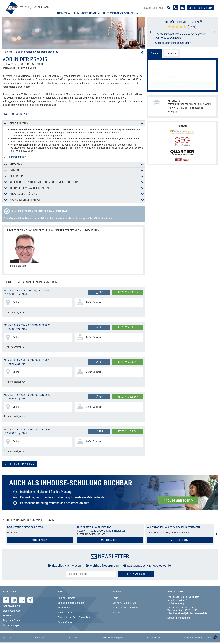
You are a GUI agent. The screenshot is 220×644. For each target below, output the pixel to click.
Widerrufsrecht (65, 613)
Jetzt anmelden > (128, 292)
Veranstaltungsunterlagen (71, 603)
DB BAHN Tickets (66, 598)
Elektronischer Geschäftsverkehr (74, 617)
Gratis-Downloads (12, 611)
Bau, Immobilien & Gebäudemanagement (37, 52)
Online (154, 53)
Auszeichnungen (11, 625)
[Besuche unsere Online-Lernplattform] (201, 8)
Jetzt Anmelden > (136, 574)
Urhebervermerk (154, 637)
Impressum (7, 637)
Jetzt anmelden (182, 84)
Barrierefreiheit (66, 622)
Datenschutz (40, 637)
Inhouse (171, 53)
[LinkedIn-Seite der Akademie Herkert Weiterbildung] (22, 600)
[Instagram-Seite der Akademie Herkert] (15, 600)
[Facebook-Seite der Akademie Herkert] (6, 600)
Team (115, 598)
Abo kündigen (65, 608)
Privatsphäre (74, 637)
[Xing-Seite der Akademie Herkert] (30, 600)
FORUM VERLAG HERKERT (126, 608)
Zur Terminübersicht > (15, 157)
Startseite (7, 52)
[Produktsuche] (157, 8)
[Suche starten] (169, 8)
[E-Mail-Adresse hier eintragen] (91, 574)
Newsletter (8, 616)
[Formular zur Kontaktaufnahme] (182, 8)
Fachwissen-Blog (11, 606)
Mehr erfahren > (40, 540)
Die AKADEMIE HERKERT (125, 603)
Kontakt (117, 613)
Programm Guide (11, 620)
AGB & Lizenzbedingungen (113, 637)
